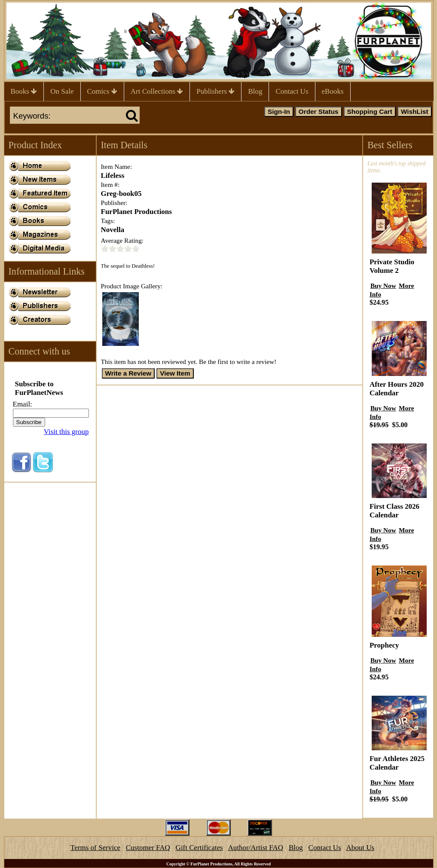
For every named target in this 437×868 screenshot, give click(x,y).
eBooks (333, 91)
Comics (102, 91)
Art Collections (157, 91)
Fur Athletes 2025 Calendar (397, 763)
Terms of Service (95, 848)
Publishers (215, 91)
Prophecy (384, 645)
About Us (360, 848)
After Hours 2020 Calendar (397, 389)
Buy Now (383, 286)
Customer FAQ (148, 848)
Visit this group (66, 432)
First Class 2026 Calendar (394, 511)
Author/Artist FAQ (255, 848)
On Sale (62, 91)
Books (24, 91)
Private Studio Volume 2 (392, 266)
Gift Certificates (199, 848)
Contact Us (292, 91)
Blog (255, 91)
